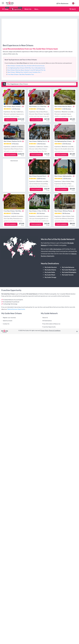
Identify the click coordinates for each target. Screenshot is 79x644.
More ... (37, 9)
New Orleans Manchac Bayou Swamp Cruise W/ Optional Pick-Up (26, 70)
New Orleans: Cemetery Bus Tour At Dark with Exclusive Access (26, 66)
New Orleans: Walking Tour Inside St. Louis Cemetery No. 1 (24, 72)
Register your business (9, 318)
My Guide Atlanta (50, 270)
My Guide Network (32, 294)
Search (73, 9)
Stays (5, 9)
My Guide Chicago (50, 277)
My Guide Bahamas (68, 267)
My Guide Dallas (50, 272)
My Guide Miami (50, 275)
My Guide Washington (69, 270)
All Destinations (47, 321)
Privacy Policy (45, 330)
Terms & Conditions (55, 330)
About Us (45, 318)
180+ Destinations (56, 249)
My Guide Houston (51, 267)
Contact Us (6, 324)
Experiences (16, 9)
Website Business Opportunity (16, 309)
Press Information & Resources (51, 324)
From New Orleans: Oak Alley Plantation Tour (21, 74)
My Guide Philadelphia (69, 272)
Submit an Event (8, 321)
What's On (28, 9)
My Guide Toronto (68, 275)
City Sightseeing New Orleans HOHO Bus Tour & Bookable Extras (26, 68)
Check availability (11, 120)
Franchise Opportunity (49, 327)
